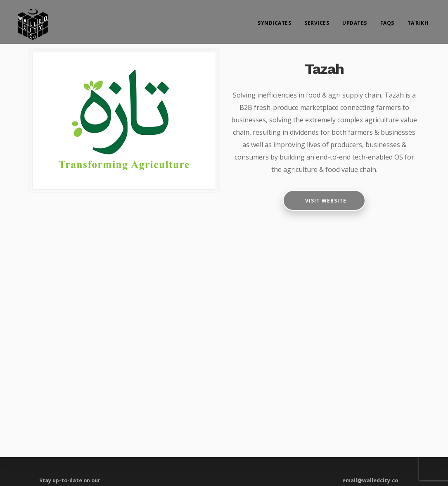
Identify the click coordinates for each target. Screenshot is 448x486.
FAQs (387, 23)
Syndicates (274, 23)
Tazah (324, 69)
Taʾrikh (418, 23)
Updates (355, 23)
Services (317, 23)
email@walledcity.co (370, 480)
